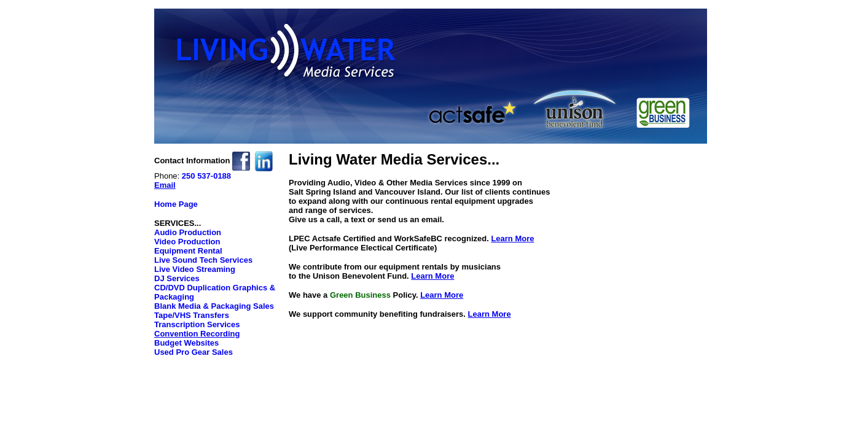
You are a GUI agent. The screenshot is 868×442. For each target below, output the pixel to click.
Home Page (176, 204)
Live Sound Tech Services (203, 260)
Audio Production (188, 232)
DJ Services (177, 278)
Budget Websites (186, 343)
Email (165, 185)
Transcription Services (197, 324)
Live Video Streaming (195, 269)
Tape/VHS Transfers (192, 315)
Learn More (512, 238)
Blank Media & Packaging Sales (214, 306)
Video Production (187, 242)
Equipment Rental (188, 251)
